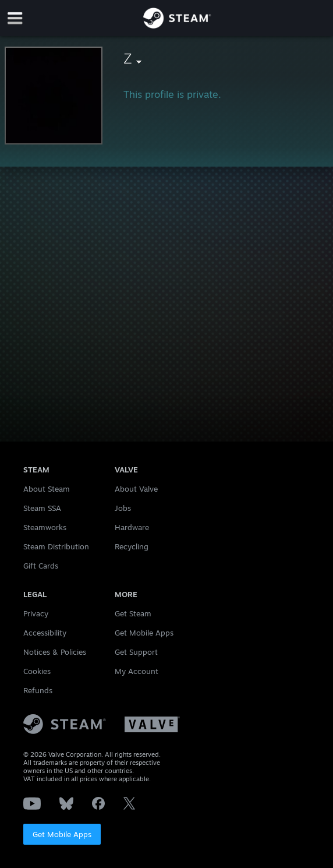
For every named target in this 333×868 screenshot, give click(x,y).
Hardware (132, 527)
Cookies (37, 671)
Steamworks (45, 527)
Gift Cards (41, 566)
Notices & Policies (55, 652)
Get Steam (133, 613)
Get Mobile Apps (62, 834)
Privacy (36, 613)
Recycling (132, 546)
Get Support (136, 652)
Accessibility (45, 633)
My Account (137, 671)
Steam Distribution (56, 546)
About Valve (136, 489)
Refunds (38, 690)
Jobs (123, 508)
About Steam (47, 489)
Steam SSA (42, 508)
